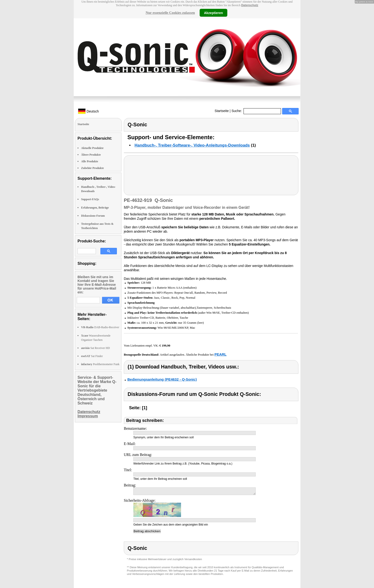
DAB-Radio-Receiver (100, 327)
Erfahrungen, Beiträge (95, 208)
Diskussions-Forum (93, 216)
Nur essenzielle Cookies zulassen (170, 13)
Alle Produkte (90, 161)
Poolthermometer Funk (100, 364)
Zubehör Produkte (92, 168)
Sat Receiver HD (95, 348)
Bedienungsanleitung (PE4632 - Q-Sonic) (162, 379)
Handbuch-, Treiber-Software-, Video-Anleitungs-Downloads (192, 145)
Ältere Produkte (91, 155)
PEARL (221, 354)
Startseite (222, 111)
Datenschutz (250, 5)
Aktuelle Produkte (92, 148)
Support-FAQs (90, 199)
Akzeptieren (213, 13)
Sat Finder (92, 356)
